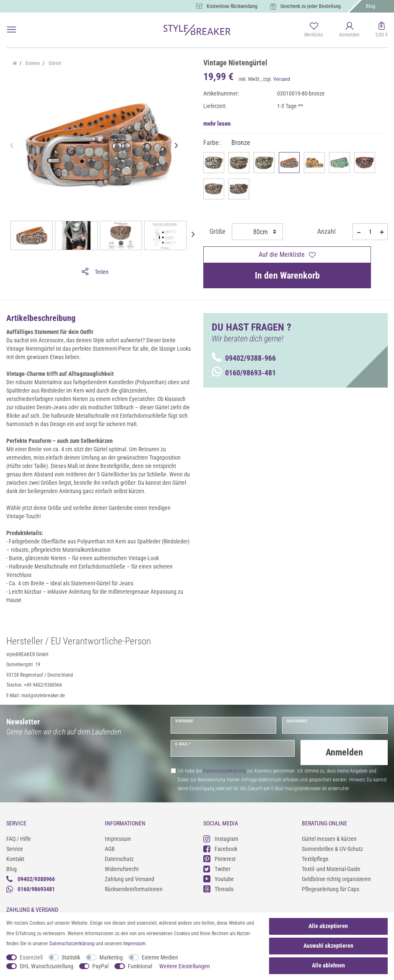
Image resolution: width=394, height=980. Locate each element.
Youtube (219, 877)
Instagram (221, 837)
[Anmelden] (349, 30)
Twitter (217, 867)
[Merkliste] (314, 30)
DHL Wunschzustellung (47, 966)
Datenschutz (119, 857)
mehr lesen (217, 124)
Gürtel (54, 63)
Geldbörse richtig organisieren (336, 877)
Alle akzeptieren (328, 926)
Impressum (118, 837)
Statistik (71, 957)
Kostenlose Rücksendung (232, 6)
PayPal (100, 966)
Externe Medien (160, 957)
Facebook (220, 847)
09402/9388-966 (244, 358)
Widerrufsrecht (122, 867)
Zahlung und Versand (130, 877)
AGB (110, 847)
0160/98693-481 (244, 373)
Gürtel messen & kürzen (329, 837)
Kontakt (15, 857)
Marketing (111, 957)
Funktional (140, 966)
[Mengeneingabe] (370, 232)
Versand (282, 79)
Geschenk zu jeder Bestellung (311, 6)
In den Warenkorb (287, 275)
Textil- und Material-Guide (331, 867)
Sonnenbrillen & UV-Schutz (332, 847)
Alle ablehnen (328, 965)
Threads (218, 887)
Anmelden (344, 752)
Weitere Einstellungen (185, 966)
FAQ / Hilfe (19, 837)
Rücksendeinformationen (134, 887)
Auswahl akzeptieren (328, 946)
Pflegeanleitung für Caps (330, 887)
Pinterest (219, 857)
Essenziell (31, 957)
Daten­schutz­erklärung (72, 944)
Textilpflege (315, 857)
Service (15, 847)
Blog (371, 6)
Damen (32, 63)
